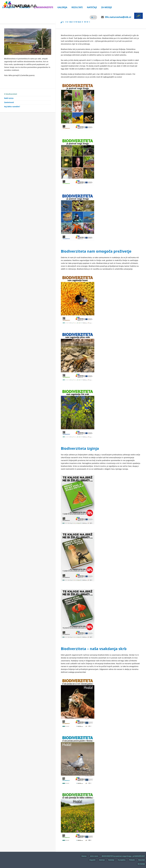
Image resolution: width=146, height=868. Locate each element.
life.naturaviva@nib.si (118, 17)
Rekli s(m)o (9, 101)
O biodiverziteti (44, 7)
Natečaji (92, 7)
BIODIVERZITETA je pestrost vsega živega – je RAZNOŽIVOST (123, 856)
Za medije (107, 7)
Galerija (62, 7)
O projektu (122, 860)
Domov (84, 856)
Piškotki (132, 860)
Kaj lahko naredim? (12, 109)
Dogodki (92, 860)
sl (92, 17)
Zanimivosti (9, 105)
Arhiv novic (94, 856)
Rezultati (77, 7)
